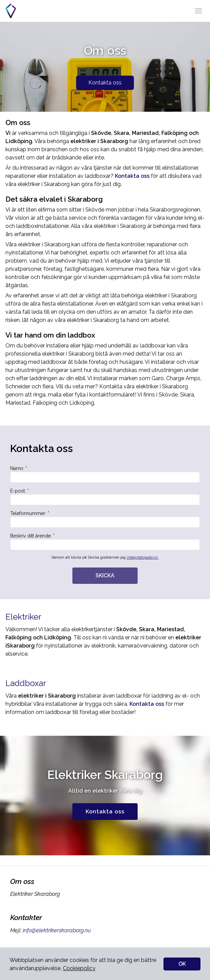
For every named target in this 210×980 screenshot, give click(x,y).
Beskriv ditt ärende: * (105, 542)
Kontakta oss (105, 83)
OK (182, 964)
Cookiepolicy (79, 968)
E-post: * (105, 497)
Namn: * (105, 474)
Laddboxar (26, 683)
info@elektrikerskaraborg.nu (56, 930)
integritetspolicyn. (143, 557)
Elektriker (23, 617)
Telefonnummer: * (105, 519)
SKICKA (105, 575)
